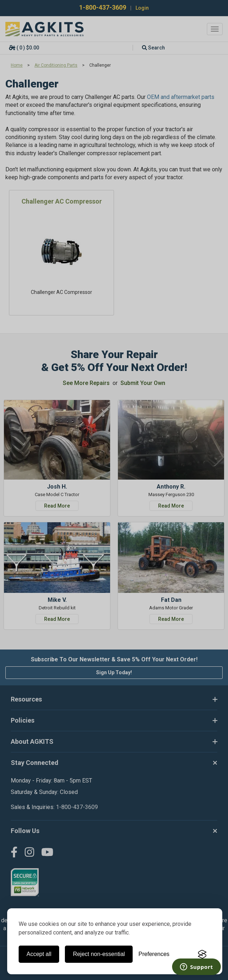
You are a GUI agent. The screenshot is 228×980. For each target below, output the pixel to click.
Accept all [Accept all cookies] (39, 954)
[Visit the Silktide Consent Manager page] (202, 954)
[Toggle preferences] (154, 954)
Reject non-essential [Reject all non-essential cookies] (99, 954)
